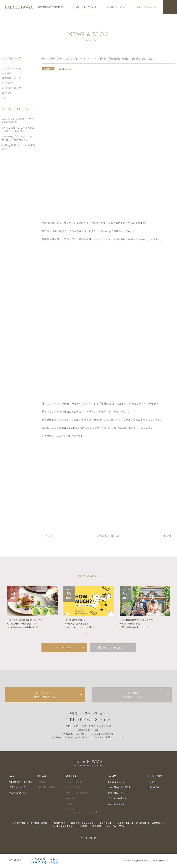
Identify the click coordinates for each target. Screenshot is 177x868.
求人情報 (97, 826)
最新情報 (7, 93)
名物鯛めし (157, 823)
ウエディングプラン (18, 793)
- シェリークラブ (74, 782)
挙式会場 (42, 776)
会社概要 (83, 826)
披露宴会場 (71, 776)
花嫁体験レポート (11, 79)
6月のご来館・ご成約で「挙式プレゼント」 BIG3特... (19, 130)
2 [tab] (90, 632)
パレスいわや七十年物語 (20, 782)
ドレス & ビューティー (118, 782)
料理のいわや (59, 823)
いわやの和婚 (19, 823)
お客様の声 (8, 84)
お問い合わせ (154, 787)
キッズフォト (106, 823)
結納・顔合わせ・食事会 (119, 787)
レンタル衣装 (124, 823)
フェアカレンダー (83, 734)
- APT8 (69, 804)
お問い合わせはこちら (132, 694)
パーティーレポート (117, 798)
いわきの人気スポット (14, 89)
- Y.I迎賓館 (84, 811)
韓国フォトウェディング (82, 823)
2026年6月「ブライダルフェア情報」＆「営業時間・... (18, 139)
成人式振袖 (141, 823)
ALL (4, 98)
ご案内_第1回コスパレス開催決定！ (19, 148)
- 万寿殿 (41, 782)
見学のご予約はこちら (45, 694)
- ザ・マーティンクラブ (77, 793)
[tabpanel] (33, 607)
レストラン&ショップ (63, 826)
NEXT (168, 536)
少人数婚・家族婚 (39, 823)
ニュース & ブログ (116, 804)
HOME (12, 776)
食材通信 (7, 74)
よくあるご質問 (155, 776)
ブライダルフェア (17, 787)
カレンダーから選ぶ (113, 648)
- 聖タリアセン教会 (46, 787)
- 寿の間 (70, 798)
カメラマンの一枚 (11, 69)
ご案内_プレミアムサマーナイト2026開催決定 (19, 121)
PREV (49, 536)
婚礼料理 (112, 776)
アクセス (152, 782)
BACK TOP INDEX (108, 536)
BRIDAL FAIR (64, 648)
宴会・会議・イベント (118, 793)
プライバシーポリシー (117, 826)
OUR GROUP (15, 860)
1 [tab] (87, 632)
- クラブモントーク (75, 787)
